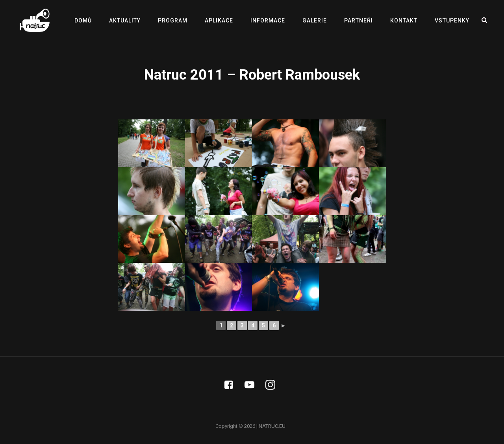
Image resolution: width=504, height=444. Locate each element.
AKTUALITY (125, 20)
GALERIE (315, 20)
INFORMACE (268, 20)
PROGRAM (173, 20)
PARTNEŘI (359, 20)
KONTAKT (404, 20)
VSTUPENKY (452, 20)
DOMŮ (83, 20)
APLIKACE (219, 20)
